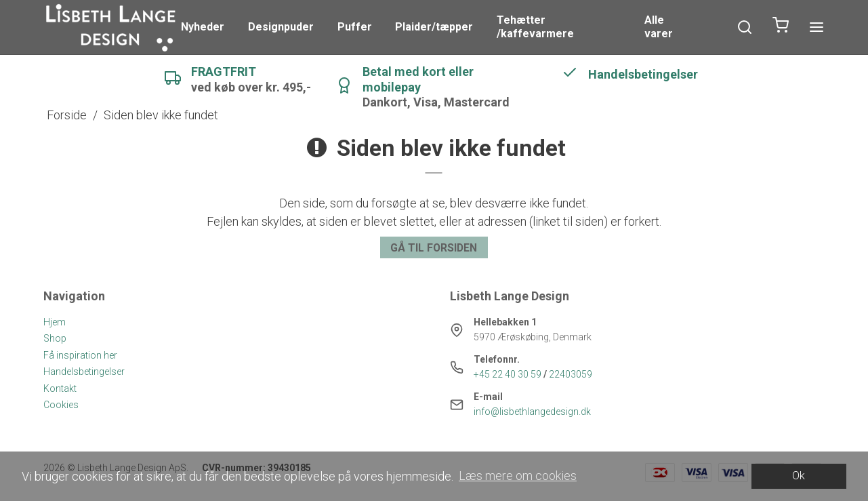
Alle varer (659, 27)
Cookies (61, 405)
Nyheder (203, 27)
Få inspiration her (80, 355)
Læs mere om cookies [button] (518, 476)
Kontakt (60, 388)
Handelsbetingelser (84, 372)
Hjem (55, 322)
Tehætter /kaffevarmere (535, 27)
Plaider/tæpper (434, 27)
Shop (55, 338)
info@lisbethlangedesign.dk (532, 412)
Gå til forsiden (434, 248)
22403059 (571, 374)
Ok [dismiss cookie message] (799, 476)
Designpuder (281, 27)
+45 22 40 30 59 (508, 374)
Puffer (355, 27)
